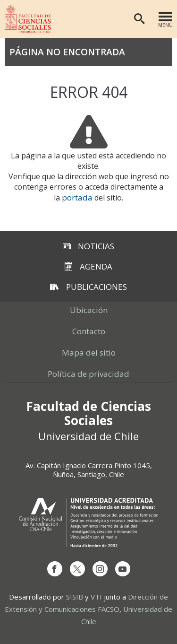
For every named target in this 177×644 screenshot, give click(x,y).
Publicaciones (88, 287)
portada (77, 197)
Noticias (88, 246)
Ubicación (89, 310)
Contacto (89, 331)
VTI (96, 597)
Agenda (88, 266)
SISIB (75, 597)
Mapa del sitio (89, 352)
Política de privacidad (88, 374)
